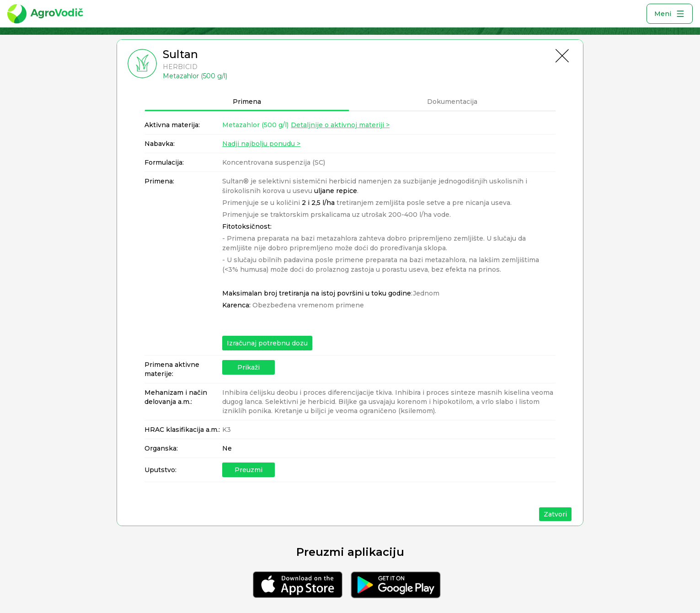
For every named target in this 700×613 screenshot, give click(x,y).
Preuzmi (248, 470)
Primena (247, 102)
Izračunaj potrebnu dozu (267, 343)
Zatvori (555, 514)
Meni (670, 14)
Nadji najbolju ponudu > (261, 144)
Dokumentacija (452, 102)
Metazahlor (255, 125)
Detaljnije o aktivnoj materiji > (340, 125)
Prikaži (248, 367)
